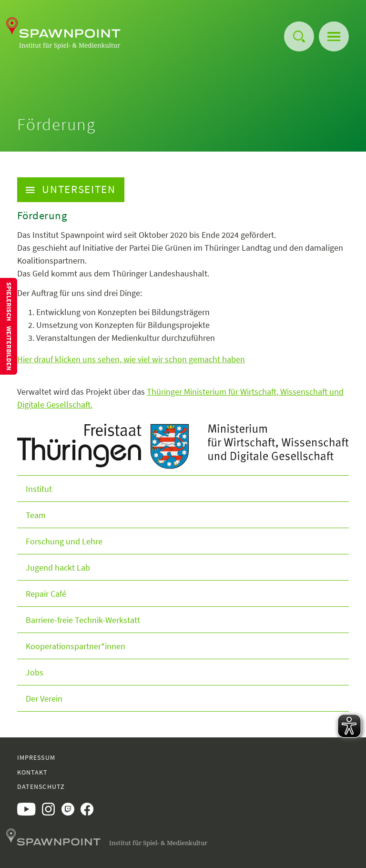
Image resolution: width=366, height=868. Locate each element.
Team (36, 515)
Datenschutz (41, 786)
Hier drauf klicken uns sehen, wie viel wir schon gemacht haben (131, 359)
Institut (39, 489)
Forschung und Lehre (64, 541)
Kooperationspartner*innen (76, 646)
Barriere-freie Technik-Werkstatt (83, 620)
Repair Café (46, 594)
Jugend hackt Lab (58, 567)
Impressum (36, 757)
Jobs (35, 672)
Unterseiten (71, 189)
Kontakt (33, 772)
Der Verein (44, 699)
